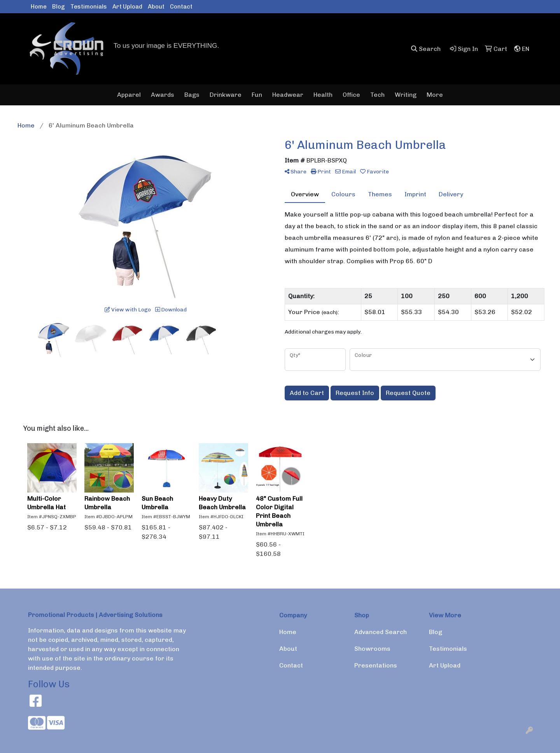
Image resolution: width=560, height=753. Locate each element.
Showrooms (372, 649)
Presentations (376, 665)
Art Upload (127, 7)
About (156, 7)
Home (39, 7)
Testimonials (89, 7)
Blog (59, 7)
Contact (181, 7)
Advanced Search (381, 632)
